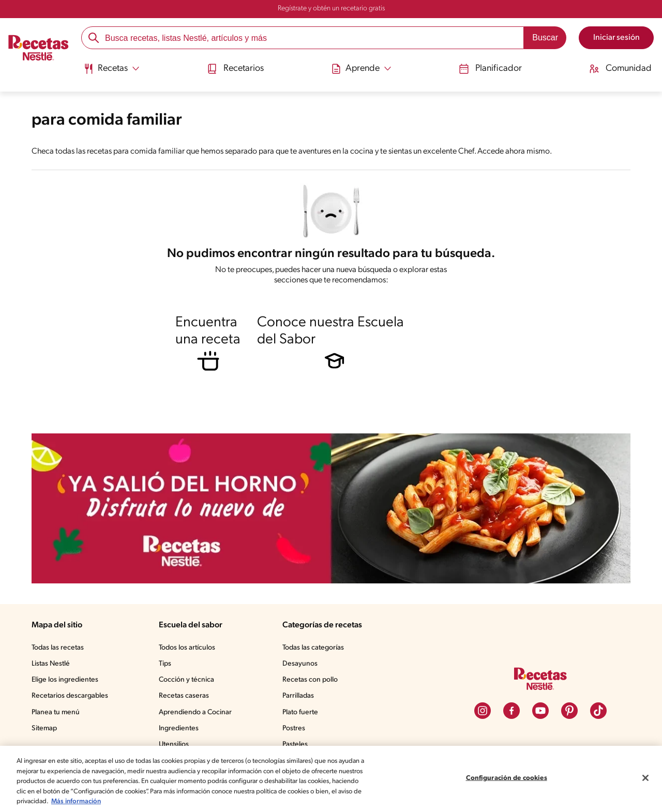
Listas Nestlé (51, 664)
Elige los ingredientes (65, 680)
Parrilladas (298, 696)
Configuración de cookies (507, 778)
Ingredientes (179, 728)
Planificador (490, 69)
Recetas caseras (184, 696)
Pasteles (295, 745)
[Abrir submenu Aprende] (361, 69)
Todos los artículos (187, 648)
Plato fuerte (300, 712)
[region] (331, 779)
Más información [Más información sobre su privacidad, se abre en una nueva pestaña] (76, 801)
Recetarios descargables (70, 696)
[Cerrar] (645, 778)
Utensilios (174, 745)
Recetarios (235, 69)
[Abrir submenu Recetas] (111, 69)
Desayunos (300, 664)
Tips (165, 664)
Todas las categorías (313, 648)
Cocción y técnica (186, 680)
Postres (294, 728)
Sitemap (44, 728)
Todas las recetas (58, 648)
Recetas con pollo (310, 680)
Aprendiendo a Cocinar (195, 712)
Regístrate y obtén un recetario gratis (331, 9)
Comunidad (620, 69)
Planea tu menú (56, 712)
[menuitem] (111, 72)
